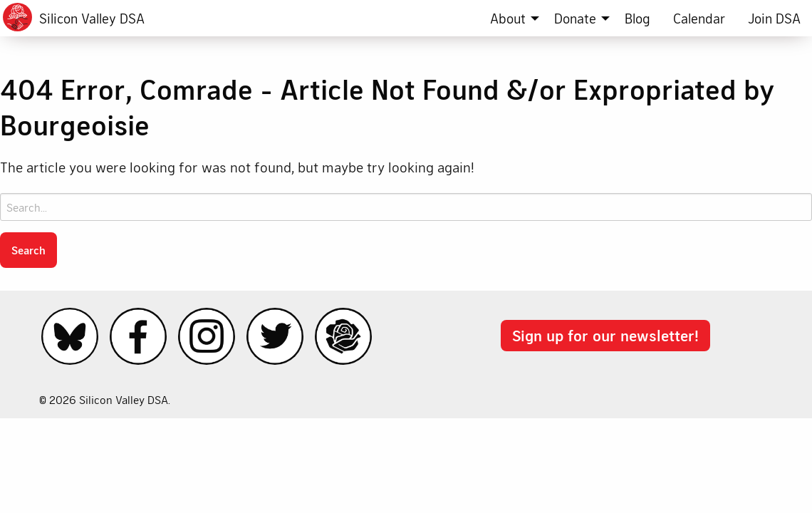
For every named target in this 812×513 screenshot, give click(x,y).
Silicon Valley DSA (92, 18)
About (508, 18)
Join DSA (774, 18)
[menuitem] (511, 18)
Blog (637, 18)
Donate (575, 18)
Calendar (699, 18)
